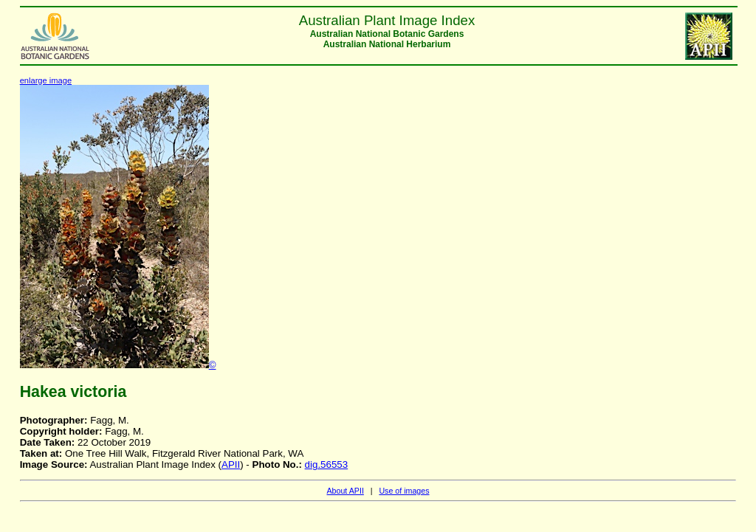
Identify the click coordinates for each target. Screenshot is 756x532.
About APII (345, 491)
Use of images (404, 491)
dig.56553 (327, 464)
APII (231, 464)
